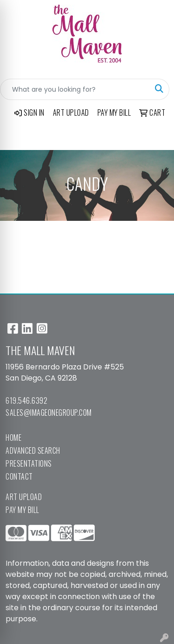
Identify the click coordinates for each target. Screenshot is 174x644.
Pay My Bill (23, 510)
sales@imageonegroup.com (49, 413)
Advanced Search (33, 450)
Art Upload (24, 497)
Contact (19, 476)
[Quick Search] (75, 89)
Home (13, 438)
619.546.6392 (26, 400)
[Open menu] (155, 137)
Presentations (29, 463)
